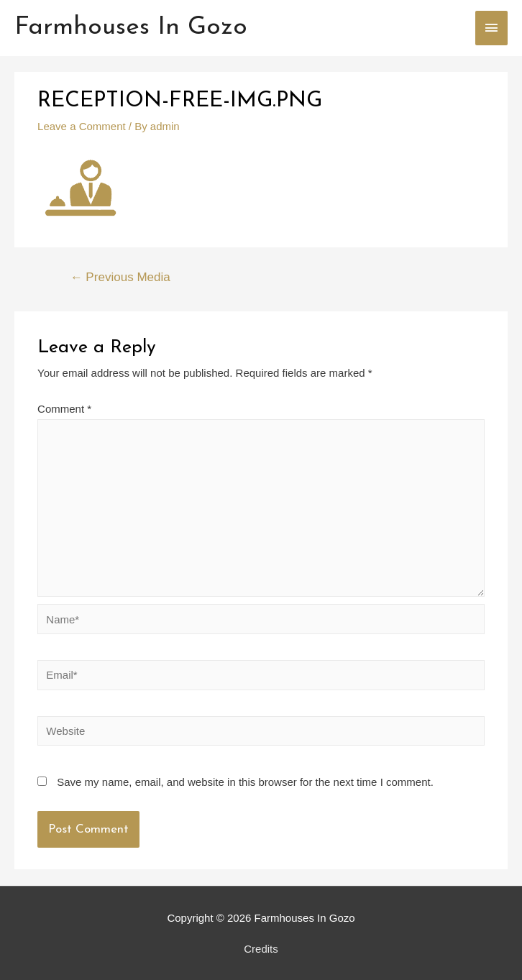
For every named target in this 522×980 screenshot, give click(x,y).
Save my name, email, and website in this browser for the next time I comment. (245, 782)
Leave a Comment (82, 126)
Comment (64, 409)
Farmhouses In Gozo (131, 28)
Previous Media (120, 277)
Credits (261, 949)
